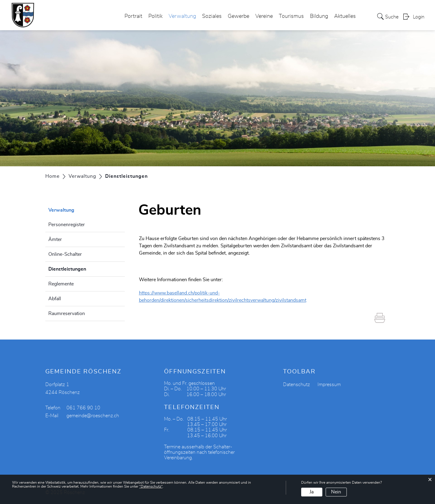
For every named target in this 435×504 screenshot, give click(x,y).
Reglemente (61, 284)
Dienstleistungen (82, 268)
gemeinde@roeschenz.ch (93, 416)
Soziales (212, 16)
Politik (155, 16)
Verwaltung (182, 16)
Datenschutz (296, 385)
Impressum (329, 385)
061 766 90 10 (83, 408)
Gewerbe (238, 16)
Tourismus (291, 16)
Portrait (133, 16)
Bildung (319, 16)
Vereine (264, 16)
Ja (312, 492)
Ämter (55, 239)
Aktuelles (345, 16)
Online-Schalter (65, 254)
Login (419, 17)
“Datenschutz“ (151, 486)
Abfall (55, 299)
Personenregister (67, 225)
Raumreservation (67, 314)
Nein (336, 492)
